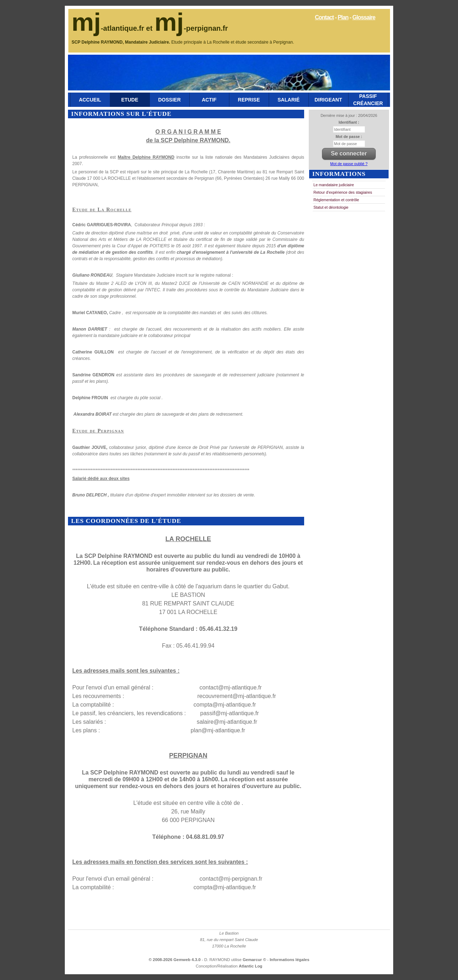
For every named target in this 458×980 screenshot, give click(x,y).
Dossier (169, 100)
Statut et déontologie (331, 207)
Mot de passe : (349, 137)
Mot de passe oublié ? (349, 164)
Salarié (289, 100)
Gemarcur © (255, 960)
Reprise (249, 100)
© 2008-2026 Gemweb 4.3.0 (175, 960)
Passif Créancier (368, 100)
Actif (209, 100)
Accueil (90, 100)
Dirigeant (328, 100)
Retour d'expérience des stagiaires (343, 192)
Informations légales (290, 960)
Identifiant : (349, 122)
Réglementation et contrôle (336, 200)
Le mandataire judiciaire (334, 185)
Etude (130, 100)
